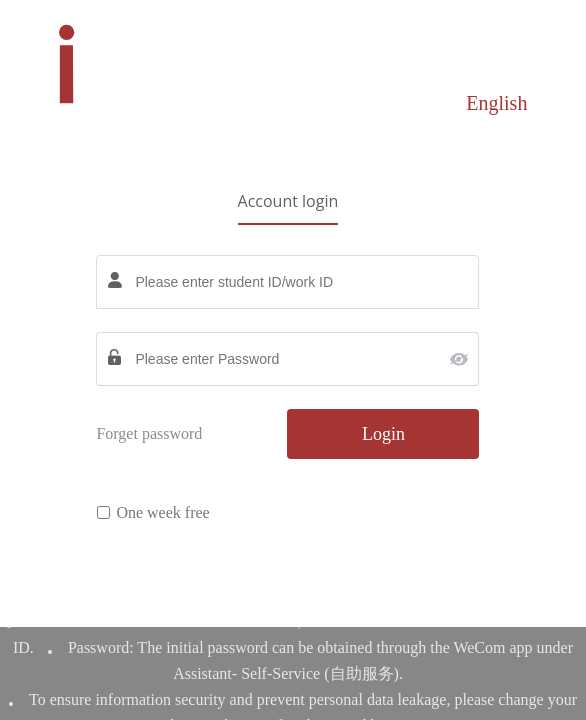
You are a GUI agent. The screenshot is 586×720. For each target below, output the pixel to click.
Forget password (149, 433)
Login (383, 434)
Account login (288, 201)
